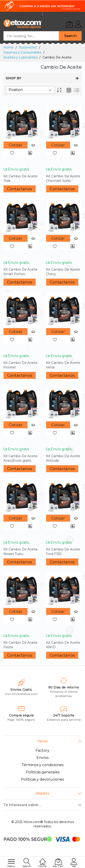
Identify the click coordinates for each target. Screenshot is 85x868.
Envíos (42, 758)
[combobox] (31, 36)
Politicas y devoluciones (42, 779)
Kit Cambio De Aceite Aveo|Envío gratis (21, 458)
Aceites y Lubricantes (21, 57)
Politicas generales (43, 772)
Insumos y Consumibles (23, 52)
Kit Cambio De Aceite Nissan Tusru (21, 551)
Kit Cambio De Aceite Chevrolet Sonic (63, 178)
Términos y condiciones (42, 765)
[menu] (11, 861)
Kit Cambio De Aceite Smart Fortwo (21, 272)
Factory (42, 750)
